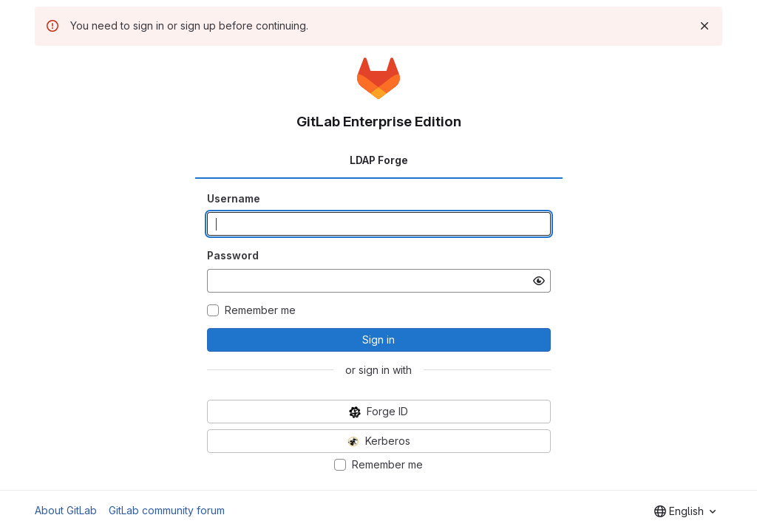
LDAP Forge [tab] (379, 160)
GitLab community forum (167, 510)
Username (234, 198)
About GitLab (66, 510)
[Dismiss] (705, 26)
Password (233, 255)
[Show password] (539, 281)
